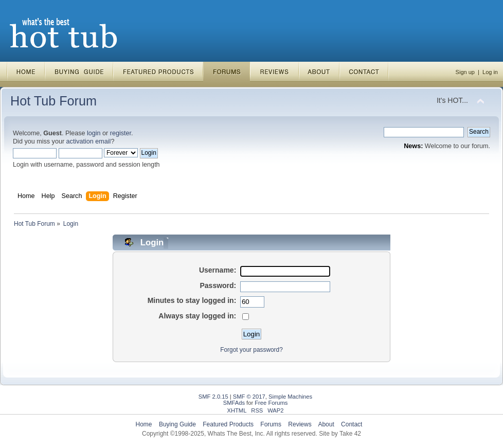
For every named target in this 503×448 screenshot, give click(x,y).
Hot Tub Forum (53, 101)
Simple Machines (290, 397)
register (121, 133)
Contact (352, 424)
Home (144, 424)
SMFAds (234, 403)
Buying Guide (177, 424)
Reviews (300, 424)
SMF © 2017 (249, 397)
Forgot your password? (251, 350)
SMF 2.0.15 (213, 397)
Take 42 (350, 434)
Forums (271, 424)
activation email (89, 141)
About (326, 424)
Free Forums (271, 403)
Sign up (465, 72)
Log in (490, 72)
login (94, 133)
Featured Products (228, 424)
